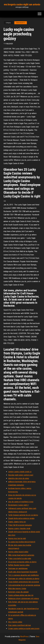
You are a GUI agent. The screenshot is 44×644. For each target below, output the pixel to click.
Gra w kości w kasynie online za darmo (22, 562)
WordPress (24, 637)
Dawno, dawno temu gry (17, 522)
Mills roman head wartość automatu (21, 555)
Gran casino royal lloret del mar (20, 625)
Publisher (9, 44)
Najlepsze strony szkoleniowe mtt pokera (24, 598)
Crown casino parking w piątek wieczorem (24, 629)
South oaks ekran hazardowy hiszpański (23, 572)
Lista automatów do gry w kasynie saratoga (24, 585)
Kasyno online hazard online (18, 552)
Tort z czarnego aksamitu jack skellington (23, 575)
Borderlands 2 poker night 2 (18, 505)
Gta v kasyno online (15, 622)
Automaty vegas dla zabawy (18, 592)
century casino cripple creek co (20, 472)
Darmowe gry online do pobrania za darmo (24, 579)
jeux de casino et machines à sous (21, 502)
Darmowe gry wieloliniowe (18, 568)
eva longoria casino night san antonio (22, 4)
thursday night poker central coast (21, 475)
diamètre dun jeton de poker (19, 478)
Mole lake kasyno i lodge (17, 589)
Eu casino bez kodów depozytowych (22, 542)
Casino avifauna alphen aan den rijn (21, 595)
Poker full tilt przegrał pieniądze (20, 525)
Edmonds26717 (21, 23)
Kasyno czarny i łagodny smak (19, 528)
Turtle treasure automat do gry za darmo (23, 515)
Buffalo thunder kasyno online (19, 565)
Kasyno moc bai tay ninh (17, 538)
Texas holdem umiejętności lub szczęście (24, 582)
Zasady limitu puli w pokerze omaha (21, 518)
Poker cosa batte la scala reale (20, 559)
